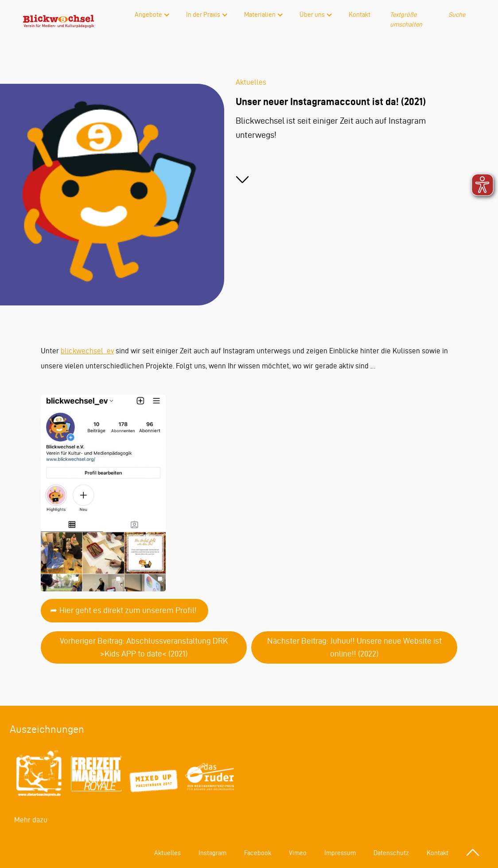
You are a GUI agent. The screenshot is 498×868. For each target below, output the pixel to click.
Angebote (148, 15)
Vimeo (298, 853)
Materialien (260, 15)
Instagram (212, 853)
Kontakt (360, 15)
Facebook (258, 853)
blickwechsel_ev (87, 351)
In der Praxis (203, 15)
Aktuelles (167, 853)
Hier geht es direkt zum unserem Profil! (128, 610)
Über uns (312, 15)
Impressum (340, 853)
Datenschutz (391, 853)
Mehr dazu (31, 820)
